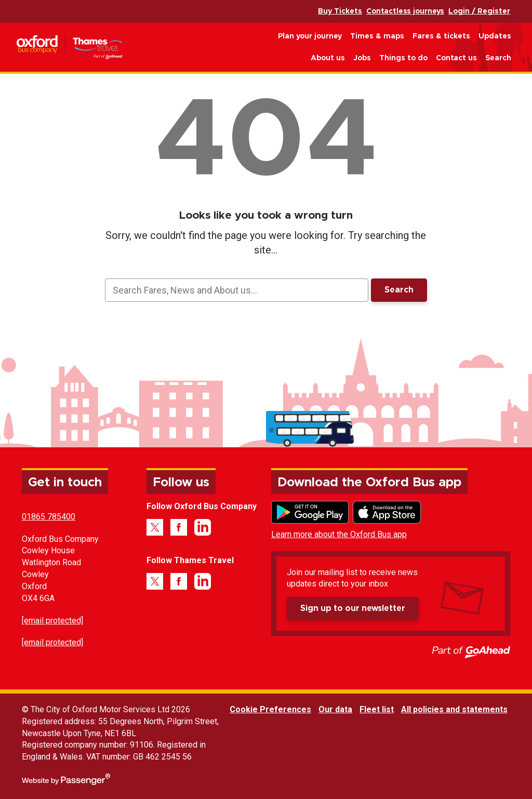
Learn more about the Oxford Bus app (339, 534)
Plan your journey (310, 36)
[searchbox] (237, 290)
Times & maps (377, 36)
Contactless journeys (405, 11)
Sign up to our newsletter (353, 608)
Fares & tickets (441, 36)
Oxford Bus (69, 48)
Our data (335, 709)
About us (328, 58)
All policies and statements (454, 709)
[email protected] (52, 621)
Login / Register (479, 11)
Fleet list (377, 709)
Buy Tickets (340, 11)
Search (498, 58)
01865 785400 (49, 517)
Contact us (456, 58)
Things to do (403, 58)
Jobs (362, 58)
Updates (495, 36)
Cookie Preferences (270, 709)
